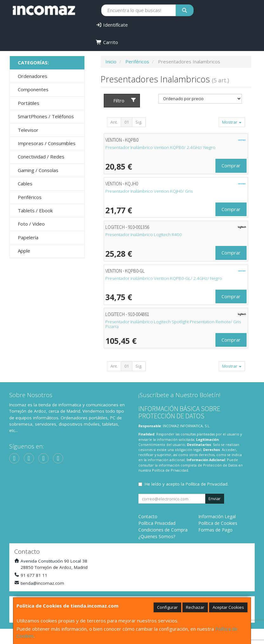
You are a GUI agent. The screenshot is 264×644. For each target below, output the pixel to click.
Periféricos (30, 197)
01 (127, 122)
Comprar (231, 165)
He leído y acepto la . (187, 484)
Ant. (114, 122)
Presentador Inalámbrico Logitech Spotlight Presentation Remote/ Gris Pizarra (173, 324)
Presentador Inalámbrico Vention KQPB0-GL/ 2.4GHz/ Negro (164, 278)
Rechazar (195, 607)
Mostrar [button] (232, 122)
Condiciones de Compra (163, 530)
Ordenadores (33, 76)
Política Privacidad (157, 523)
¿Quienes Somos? (157, 536)
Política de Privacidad (170, 470)
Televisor (28, 130)
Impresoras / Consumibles (47, 143)
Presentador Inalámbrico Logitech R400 (144, 235)
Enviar (214, 499)
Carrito (107, 42)
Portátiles (29, 103)
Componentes (33, 89)
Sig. (139, 122)
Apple (24, 251)
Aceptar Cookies (228, 607)
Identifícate (112, 25)
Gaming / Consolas (38, 170)
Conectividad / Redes (41, 157)
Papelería (28, 237)
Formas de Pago (215, 530)
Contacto (148, 516)
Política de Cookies (218, 523)
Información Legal (217, 516)
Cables (25, 184)
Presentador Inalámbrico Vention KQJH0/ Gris (149, 191)
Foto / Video (31, 224)
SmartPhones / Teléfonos (46, 116)
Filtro (125, 100)
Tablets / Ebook (35, 210)
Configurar (167, 607)
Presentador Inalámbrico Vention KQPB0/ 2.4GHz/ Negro (160, 147)
